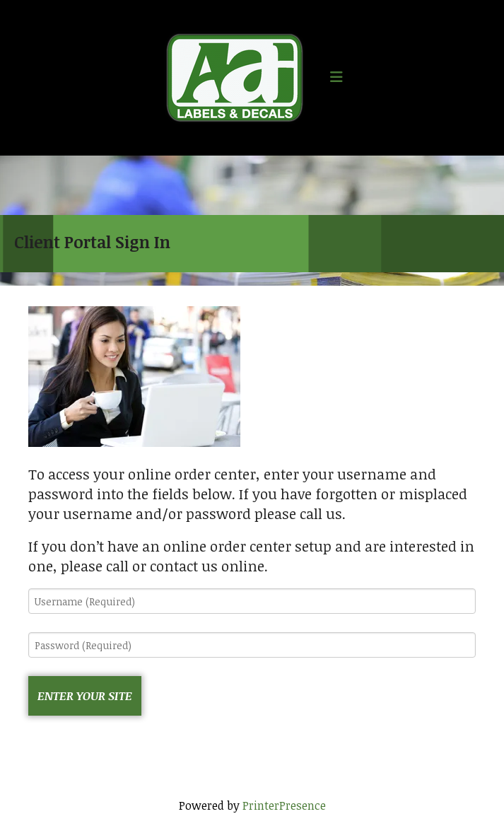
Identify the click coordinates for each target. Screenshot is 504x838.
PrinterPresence (284, 805)
